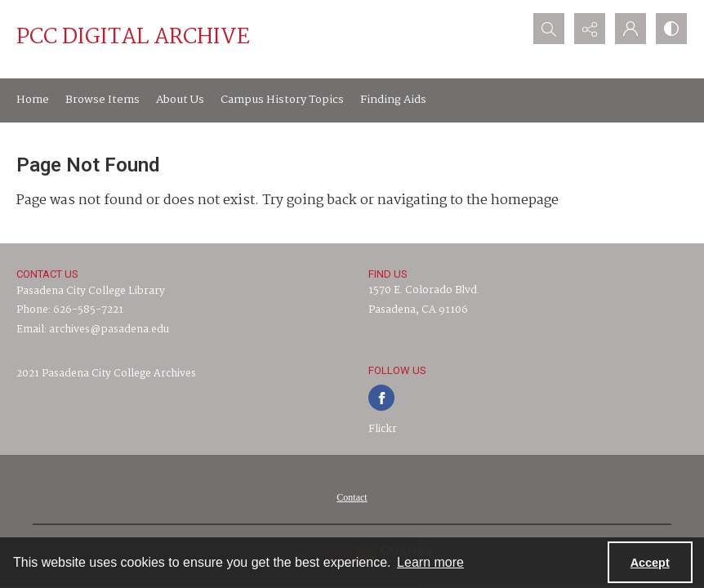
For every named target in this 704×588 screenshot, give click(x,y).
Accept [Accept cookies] (650, 563)
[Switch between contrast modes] (671, 29)
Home (33, 100)
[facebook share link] (381, 398)
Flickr (383, 429)
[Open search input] (549, 29)
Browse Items (102, 100)
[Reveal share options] (590, 29)
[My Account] (630, 29)
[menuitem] (352, 497)
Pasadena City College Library (91, 291)
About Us (180, 100)
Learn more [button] (430, 562)
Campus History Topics (282, 100)
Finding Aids (393, 100)
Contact (352, 497)
